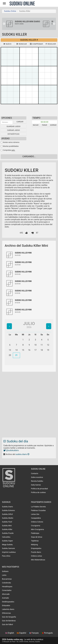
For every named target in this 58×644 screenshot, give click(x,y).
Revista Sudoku (37, 481)
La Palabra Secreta (38, 507)
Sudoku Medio (8, 518)
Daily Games (36, 485)
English (10, 633)
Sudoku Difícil (7, 514)
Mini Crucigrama (38, 529)
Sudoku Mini (7, 526)
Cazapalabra (36, 518)
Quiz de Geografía (9, 617)
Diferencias (6, 613)
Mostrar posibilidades (11, 146)
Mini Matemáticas (38, 560)
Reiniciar (22, 44)
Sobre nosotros (37, 477)
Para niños (6, 556)
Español (22, 633)
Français (34, 633)
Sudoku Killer (7, 529)
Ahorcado (6, 594)
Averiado (5, 598)
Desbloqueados (8, 602)
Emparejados (36, 548)
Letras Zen (35, 514)
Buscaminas (7, 579)
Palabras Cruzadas (38, 510)
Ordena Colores (37, 522)
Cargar (20, 122)
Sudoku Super (7, 541)
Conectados (7, 590)
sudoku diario (22, 454)
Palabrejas (35, 533)
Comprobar (36, 44)
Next (54, 24)
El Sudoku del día (16, 441)
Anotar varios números (11, 142)
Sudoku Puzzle (8, 533)
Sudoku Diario (7, 507)
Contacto (35, 473)
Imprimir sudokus (9, 552)
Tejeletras (35, 541)
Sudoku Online (22, 3)
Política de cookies (38, 492)
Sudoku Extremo (8, 510)
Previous (4, 24)
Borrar (53, 125)
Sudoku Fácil (7, 522)
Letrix (4, 575)
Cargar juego (14, 130)
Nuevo (7, 44)
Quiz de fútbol (7, 624)
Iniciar (36, 125)
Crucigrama (36, 526)
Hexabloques (7, 587)
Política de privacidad (39, 489)
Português (47, 633)
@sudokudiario (11, 450)
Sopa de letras (37, 537)
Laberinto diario (8, 609)
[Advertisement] (29, 404)
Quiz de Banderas (9, 621)
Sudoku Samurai (8, 548)
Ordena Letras (37, 556)
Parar (45, 125)
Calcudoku (6, 537)
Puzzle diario (36, 552)
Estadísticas (13, 134)
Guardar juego (13, 126)
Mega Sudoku (7, 545)
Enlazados (6, 605)
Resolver (51, 44)
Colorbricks (6, 583)
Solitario (5, 571)
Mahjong (35, 545)
